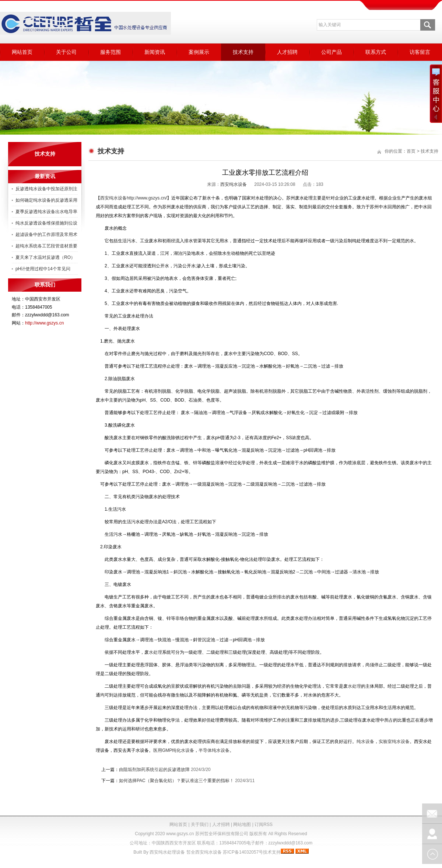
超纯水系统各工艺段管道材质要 (46, 246)
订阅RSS (264, 824)
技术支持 (243, 52)
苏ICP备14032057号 (243, 852)
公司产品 (331, 52)
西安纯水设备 (234, 184)
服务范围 (110, 52)
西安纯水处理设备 (167, 852)
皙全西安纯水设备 (204, 852)
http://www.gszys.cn (44, 323)
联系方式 (376, 52)
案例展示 (199, 52)
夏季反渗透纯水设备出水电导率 (46, 212)
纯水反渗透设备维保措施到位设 (46, 223)
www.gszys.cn (180, 834)
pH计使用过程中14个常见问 (43, 269)
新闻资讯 (155, 52)
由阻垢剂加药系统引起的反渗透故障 (154, 770)
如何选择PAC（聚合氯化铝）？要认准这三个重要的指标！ (176, 781)
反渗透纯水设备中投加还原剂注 (46, 189)
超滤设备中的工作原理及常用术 (46, 235)
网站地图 (242, 824)
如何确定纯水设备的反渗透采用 (46, 200)
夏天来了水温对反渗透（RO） (45, 257)
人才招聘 (287, 52)
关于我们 (200, 824)
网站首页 (22, 52)
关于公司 (66, 52)
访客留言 (420, 52)
